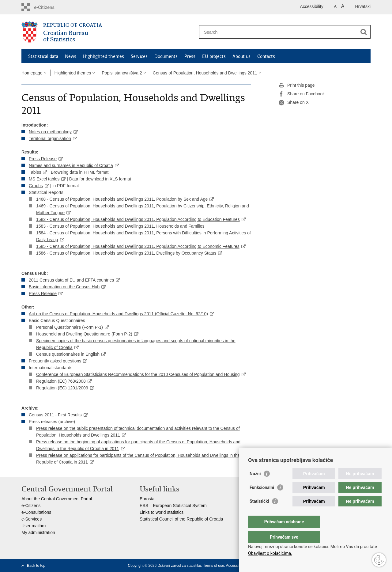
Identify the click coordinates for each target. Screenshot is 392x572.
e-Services (32, 519)
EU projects (214, 56)
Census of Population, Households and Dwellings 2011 (205, 73)
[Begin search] (364, 32)
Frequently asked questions (55, 361)
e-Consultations (36, 512)
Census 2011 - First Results (55, 415)
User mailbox (34, 526)
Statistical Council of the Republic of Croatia (181, 519)
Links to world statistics (162, 512)
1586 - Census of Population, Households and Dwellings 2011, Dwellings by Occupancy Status (126, 253)
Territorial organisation (50, 138)
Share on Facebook (302, 94)
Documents (166, 56)
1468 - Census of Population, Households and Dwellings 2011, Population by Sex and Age (122, 199)
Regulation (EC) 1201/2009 (62, 388)
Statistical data (43, 56)
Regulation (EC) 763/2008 (61, 381)
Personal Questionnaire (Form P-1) (70, 327)
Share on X (294, 103)
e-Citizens (31, 506)
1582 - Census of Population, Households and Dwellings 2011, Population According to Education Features (138, 219)
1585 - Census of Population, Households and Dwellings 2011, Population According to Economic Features (138, 246)
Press (190, 56)
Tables (35, 172)
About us (241, 56)
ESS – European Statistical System (173, 506)
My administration (38, 532)
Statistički (259, 513)
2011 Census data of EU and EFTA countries (71, 280)
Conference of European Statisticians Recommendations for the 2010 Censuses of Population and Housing (138, 374)
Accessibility (312, 6)
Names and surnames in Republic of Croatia (71, 165)
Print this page (297, 85)
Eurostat (148, 499)
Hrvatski (363, 6)
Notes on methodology (50, 132)
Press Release (43, 159)
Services (139, 56)
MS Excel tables (44, 179)
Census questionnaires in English (68, 354)
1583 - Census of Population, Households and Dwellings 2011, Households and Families (120, 226)
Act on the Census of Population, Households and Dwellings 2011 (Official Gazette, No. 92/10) (118, 314)
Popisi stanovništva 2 (122, 73)
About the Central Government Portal (57, 499)
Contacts (266, 56)
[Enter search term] (278, 32)
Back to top (36, 566)
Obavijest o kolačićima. (270, 553)
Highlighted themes (104, 56)
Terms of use (214, 566)
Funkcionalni (262, 500)
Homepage (32, 73)
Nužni (255, 486)
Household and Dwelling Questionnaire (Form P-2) (84, 334)
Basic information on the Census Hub (64, 287)
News (71, 56)
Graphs (36, 186)
